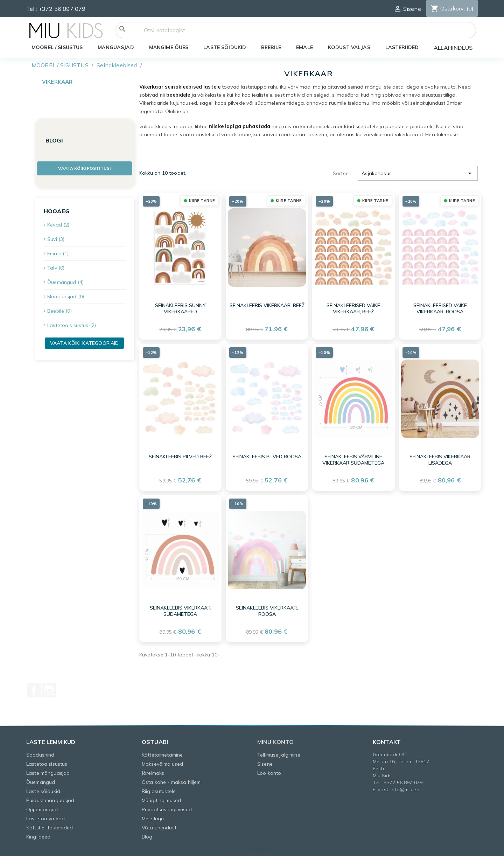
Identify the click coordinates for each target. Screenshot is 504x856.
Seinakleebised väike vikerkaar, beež (353, 306)
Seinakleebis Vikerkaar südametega (180, 609)
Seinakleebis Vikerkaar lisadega (440, 458)
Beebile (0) (59, 311)
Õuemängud (41, 780)
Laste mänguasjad (48, 771)
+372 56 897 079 (62, 9)
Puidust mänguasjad (50, 798)
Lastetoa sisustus (47, 761)
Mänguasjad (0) (66, 297)
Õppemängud (42, 807)
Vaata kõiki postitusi (84, 168)
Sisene (265, 761)
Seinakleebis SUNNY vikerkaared (180, 306)
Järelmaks (153, 771)
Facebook (34, 688)
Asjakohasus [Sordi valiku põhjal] (418, 171)
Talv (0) (56, 268)
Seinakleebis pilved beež (180, 454)
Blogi (148, 834)
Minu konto (276, 739)
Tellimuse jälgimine (279, 752)
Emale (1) (58, 253)
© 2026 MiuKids (252, 847)
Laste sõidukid (43, 789)
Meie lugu (153, 816)
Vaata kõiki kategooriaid (84, 343)
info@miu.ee (405, 787)
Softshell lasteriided (50, 825)
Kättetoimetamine (162, 752)
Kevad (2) (58, 225)
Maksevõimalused (162, 761)
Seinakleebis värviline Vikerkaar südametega (353, 458)
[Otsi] (296, 30)
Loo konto (269, 771)
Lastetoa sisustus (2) (72, 325)
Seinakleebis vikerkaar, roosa (267, 609)
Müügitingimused (161, 798)
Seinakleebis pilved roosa (267, 454)
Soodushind (40, 752)
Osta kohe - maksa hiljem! (172, 780)
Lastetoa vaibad (45, 816)
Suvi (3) (56, 239)
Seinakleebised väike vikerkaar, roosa (440, 306)
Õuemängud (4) (65, 282)
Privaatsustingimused (167, 807)
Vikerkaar (57, 82)
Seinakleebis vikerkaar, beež (267, 303)
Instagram (49, 688)
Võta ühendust (159, 825)
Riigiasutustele (159, 789)
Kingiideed (38, 834)
